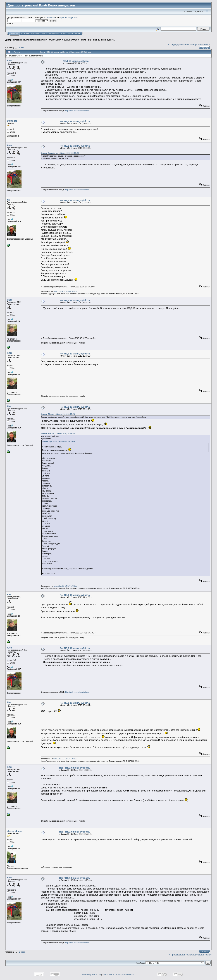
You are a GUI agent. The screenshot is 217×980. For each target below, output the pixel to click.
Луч (9, 200)
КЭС (9, 300)
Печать (205, 48)
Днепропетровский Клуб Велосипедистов (25, 40)
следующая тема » (200, 44)
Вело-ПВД (86, 40)
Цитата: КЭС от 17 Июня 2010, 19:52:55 (58, 434)
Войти (64, 34)
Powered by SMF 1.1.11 (91, 975)
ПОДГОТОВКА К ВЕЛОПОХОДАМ (63, 40)
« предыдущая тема (179, 44)
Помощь (35, 34)
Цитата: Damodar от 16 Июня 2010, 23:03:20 (60, 153)
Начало (14, 34)
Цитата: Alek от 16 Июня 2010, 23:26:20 (58, 414)
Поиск (44, 34)
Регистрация (74, 34)
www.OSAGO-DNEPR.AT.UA (65, 291)
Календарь (54, 34)
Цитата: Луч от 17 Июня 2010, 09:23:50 (59, 441)
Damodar (12, 121)
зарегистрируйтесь (68, 17)
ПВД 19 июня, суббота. (104, 40)
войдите (51, 17)
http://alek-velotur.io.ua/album (77, 111)
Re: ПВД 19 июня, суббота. (75, 121)
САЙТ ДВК (25, 34)
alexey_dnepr (14, 831)
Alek (9, 60)
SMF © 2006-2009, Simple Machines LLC (119, 975)
